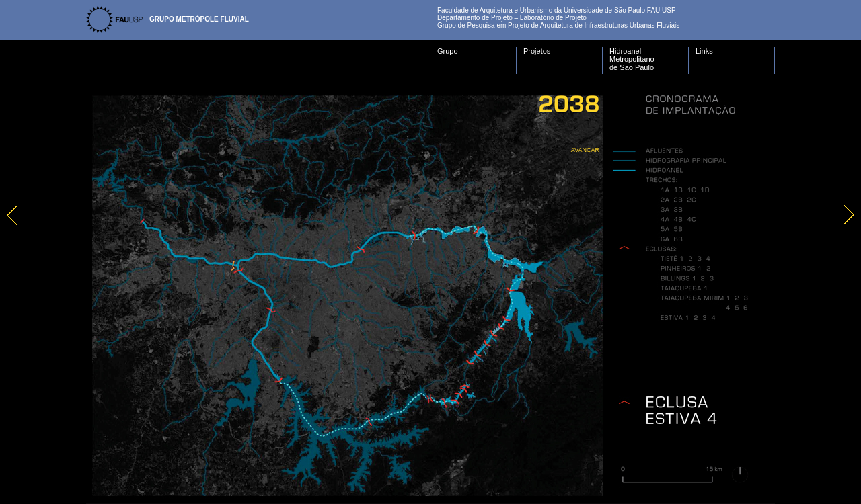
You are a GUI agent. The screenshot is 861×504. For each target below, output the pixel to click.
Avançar (585, 150)
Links (704, 51)
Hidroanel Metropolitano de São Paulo (632, 59)
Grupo (448, 51)
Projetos (537, 51)
